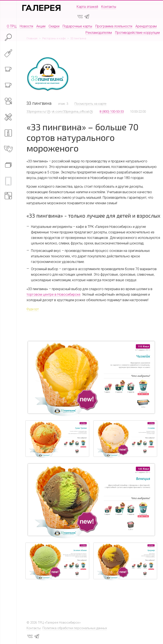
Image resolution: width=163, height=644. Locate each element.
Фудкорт (33, 309)
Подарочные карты (77, 26)
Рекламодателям (99, 33)
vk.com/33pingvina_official (70, 112)
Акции (41, 26)
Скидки (54, 26)
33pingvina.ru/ (37, 112)
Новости (26, 26)
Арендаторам (146, 26)
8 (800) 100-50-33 (112, 112)
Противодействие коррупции (137, 33)
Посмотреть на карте (91, 104)
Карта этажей (87, 7)
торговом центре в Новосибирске (53, 294)
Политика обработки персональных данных (75, 628)
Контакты (109, 7)
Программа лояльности (114, 26)
